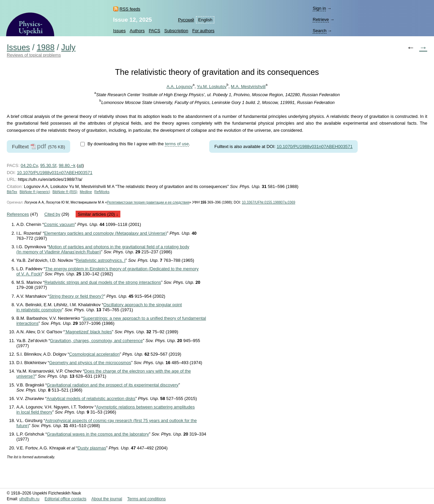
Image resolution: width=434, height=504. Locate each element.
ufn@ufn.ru (29, 499)
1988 (46, 47)
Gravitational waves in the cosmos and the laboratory (98, 434)
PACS (155, 31)
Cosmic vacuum (59, 224)
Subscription (176, 31)
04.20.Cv (29, 165)
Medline (86, 192)
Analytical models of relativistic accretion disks (91, 398)
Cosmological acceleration (94, 354)
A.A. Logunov (180, 87)
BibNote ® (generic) (35, 192)
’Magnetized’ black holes (88, 332)
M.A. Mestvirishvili (248, 87)
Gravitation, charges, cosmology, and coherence (97, 341)
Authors (137, 31)
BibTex (12, 192)
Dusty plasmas (92, 448)
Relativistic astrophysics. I (101, 260)
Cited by (52, 214)
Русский (186, 20)
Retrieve (321, 19)
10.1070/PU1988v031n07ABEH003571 (315, 146)
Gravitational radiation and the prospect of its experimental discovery (113, 385)
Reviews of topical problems (34, 55)
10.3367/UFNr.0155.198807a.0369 (269, 202)
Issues (120, 31)
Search (320, 31)
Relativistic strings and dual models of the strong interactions (103, 282)
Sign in (319, 8)
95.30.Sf (48, 165)
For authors (203, 31)
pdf (42, 146)
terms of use (177, 144)
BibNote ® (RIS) (65, 192)
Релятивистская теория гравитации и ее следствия (148, 202)
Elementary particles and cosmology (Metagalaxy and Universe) (105, 233)
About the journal (107, 499)
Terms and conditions (146, 499)
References (18, 214)
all (81, 165)
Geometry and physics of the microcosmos (90, 363)
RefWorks (102, 192)
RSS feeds (130, 9)
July (68, 47)
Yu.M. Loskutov (212, 87)
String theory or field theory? (76, 296)
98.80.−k (67, 165)
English (205, 20)
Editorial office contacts (66, 499)
